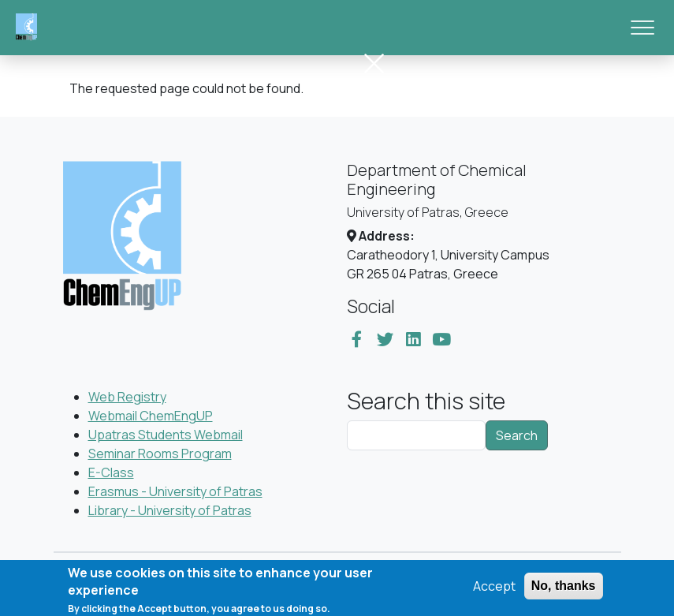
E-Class (111, 472)
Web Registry (127, 397)
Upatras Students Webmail (166, 435)
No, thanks (564, 590)
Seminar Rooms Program (160, 454)
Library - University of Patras (170, 510)
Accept (494, 590)
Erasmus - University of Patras (175, 491)
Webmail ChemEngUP (151, 416)
